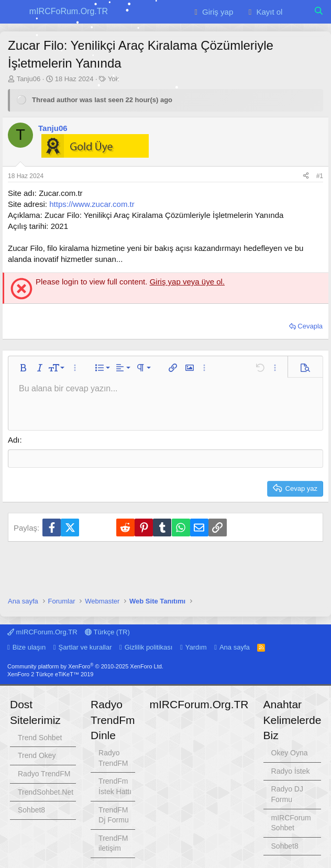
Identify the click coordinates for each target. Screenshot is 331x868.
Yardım (196, 647)
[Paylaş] (306, 176)
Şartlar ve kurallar (85, 647)
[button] (14, 12)
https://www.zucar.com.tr (92, 204)
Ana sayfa (235, 647)
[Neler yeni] (298, 12)
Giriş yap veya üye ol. (187, 282)
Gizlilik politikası (149, 647)
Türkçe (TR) (107, 632)
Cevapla (310, 326)
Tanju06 (29, 79)
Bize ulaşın (29, 647)
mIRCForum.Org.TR (42, 632)
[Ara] (319, 12)
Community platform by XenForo (85, 666)
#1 (320, 176)
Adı (14, 440)
